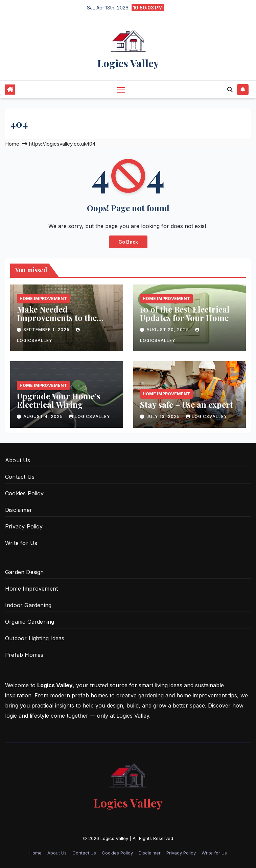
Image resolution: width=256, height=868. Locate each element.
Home (12, 144)
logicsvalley (90, 416)
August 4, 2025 (44, 416)
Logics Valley (128, 63)
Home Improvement (43, 299)
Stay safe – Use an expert (187, 404)
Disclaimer (19, 510)
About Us (18, 460)
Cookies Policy (24, 493)
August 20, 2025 (168, 330)
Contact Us (20, 477)
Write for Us (21, 543)
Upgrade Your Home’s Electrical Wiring (59, 400)
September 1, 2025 (47, 330)
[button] (230, 90)
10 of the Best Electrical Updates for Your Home (185, 313)
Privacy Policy (24, 526)
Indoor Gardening (28, 605)
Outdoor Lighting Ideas (35, 638)
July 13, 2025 (164, 416)
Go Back (128, 242)
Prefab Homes (24, 655)
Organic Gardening (30, 622)
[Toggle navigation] (121, 89)
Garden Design (25, 572)
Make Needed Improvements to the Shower (57, 318)
